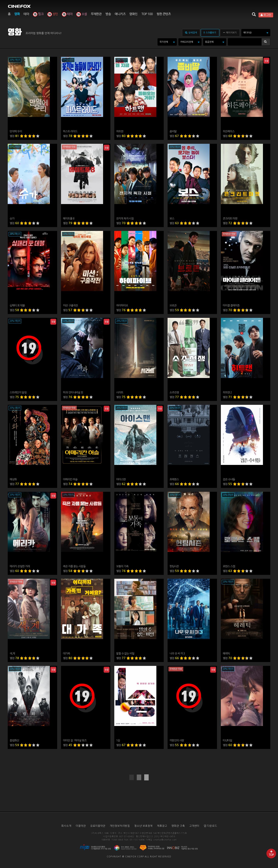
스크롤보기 (210, 33)
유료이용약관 (98, 826)
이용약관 (81, 826)
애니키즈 (120, 14)
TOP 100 (147, 14)
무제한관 (96, 14)
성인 (53, 14)
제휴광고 (162, 826)
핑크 (38, 14)
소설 (82, 14)
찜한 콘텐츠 (164, 14)
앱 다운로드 (210, 826)
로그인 (266, 15)
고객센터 (194, 826)
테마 (26, 14)
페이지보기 (230, 33)
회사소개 (66, 826)
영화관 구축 (178, 826)
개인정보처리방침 (120, 826)
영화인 (133, 14)
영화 (17, 14)
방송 (108, 14)
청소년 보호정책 (143, 826)
